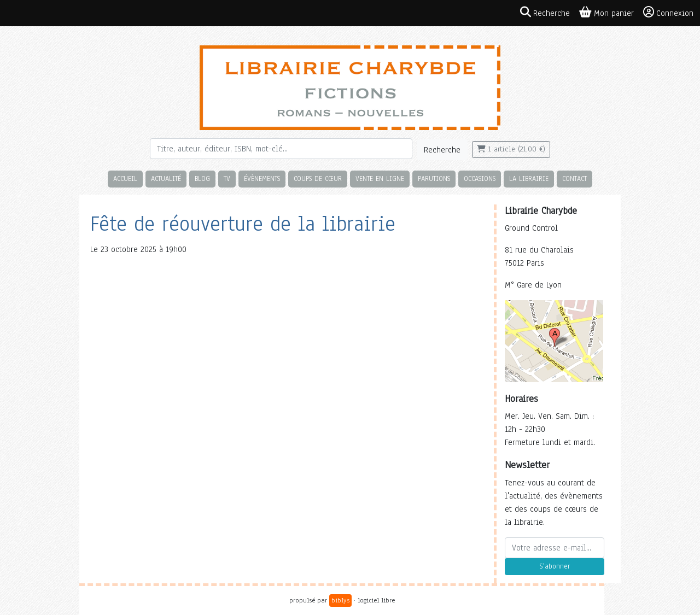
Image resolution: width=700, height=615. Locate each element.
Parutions (434, 178)
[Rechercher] (281, 149)
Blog (202, 178)
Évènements (262, 178)
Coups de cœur (318, 178)
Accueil (125, 178)
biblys (340, 600)
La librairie (529, 178)
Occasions (480, 178)
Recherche (442, 150)
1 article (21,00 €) (511, 149)
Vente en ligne (380, 178)
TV (227, 178)
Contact (574, 178)
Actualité (166, 178)
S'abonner (555, 566)
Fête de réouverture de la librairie (243, 224)
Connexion (668, 13)
